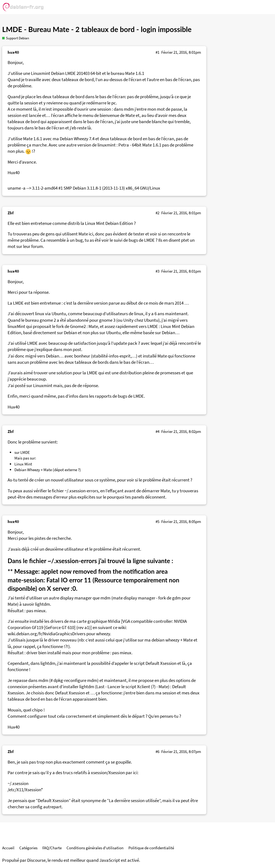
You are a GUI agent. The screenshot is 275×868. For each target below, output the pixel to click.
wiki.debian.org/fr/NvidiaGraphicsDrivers (47, 634)
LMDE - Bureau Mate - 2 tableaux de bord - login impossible (97, 29)
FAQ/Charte (52, 848)
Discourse (36, 860)
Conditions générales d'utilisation (95, 848)
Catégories (28, 848)
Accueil (8, 848)
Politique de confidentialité (151, 848)
